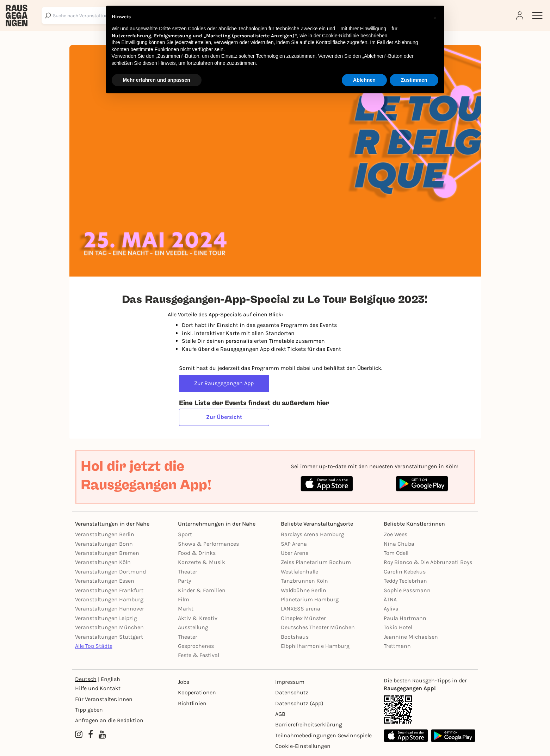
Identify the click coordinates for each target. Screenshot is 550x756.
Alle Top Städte (94, 646)
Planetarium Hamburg (310, 599)
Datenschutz (292, 692)
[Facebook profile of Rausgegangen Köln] (91, 735)
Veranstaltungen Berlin (105, 534)
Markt (186, 609)
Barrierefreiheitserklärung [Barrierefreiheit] (309, 724)
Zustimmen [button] (414, 80)
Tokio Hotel (398, 627)
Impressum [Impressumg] (290, 682)
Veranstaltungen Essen (105, 581)
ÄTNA (390, 599)
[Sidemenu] (537, 16)
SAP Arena (294, 544)
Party (184, 581)
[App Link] (430, 709)
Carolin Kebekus (405, 572)
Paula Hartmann (405, 618)
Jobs (184, 682)
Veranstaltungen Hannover (110, 609)
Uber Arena (295, 553)
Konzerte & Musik (202, 562)
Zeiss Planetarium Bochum (316, 562)
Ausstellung (193, 627)
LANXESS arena (301, 609)
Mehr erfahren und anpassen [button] (157, 80)
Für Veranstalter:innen (104, 699)
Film (184, 599)
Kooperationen (197, 692)
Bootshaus (295, 637)
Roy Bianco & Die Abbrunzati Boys (428, 562)
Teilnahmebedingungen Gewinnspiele (323, 735)
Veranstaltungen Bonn (104, 544)
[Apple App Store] (406, 736)
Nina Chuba (399, 544)
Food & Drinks (197, 553)
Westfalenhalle (299, 572)
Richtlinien (192, 703)
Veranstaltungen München (109, 627)
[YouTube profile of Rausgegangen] (102, 735)
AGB (280, 714)
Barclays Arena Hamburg (313, 534)
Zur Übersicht (224, 417)
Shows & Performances (208, 544)
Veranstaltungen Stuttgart (109, 637)
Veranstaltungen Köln (103, 562)
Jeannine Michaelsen (411, 637)
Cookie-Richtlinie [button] (341, 36)
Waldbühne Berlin (304, 590)
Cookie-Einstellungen (303, 746)
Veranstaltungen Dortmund (110, 572)
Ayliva (391, 609)
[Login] (520, 16)
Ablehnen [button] (364, 80)
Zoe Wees (395, 534)
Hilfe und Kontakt (98, 688)
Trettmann (397, 646)
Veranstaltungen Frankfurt (109, 590)
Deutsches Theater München (318, 627)
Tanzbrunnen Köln (304, 581)
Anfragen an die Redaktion (109, 720)
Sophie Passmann (407, 590)
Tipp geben (89, 710)
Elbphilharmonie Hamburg (315, 646)
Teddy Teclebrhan (405, 581)
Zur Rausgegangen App (224, 383)
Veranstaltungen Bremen (107, 553)
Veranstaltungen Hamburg (109, 599)
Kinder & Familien (202, 590)
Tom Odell (396, 553)
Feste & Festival (199, 655)
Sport (185, 534)
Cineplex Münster (303, 618)
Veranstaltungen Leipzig (106, 618)
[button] (435, 17)
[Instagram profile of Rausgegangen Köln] (79, 735)
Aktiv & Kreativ (198, 618)
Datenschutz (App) (299, 703)
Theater (188, 572)
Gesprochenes (196, 646)
